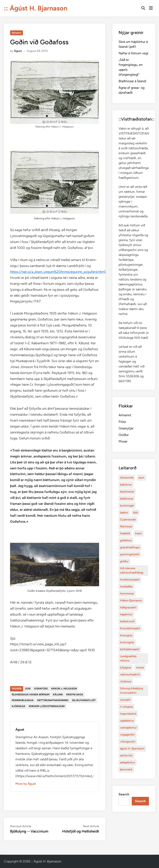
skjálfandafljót (84, 700)
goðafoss (41, 689)
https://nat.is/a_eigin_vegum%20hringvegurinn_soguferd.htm (57, 272)
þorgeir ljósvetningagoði (47, 706)
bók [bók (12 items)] (136, 513)
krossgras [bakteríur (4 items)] (126, 635)
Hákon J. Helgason (64, 689)
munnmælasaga (23, 700)
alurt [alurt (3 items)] (141, 478)
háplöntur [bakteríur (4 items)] (126, 614)
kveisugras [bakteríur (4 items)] (127, 642)
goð (28, 689)
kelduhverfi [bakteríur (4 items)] (127, 621)
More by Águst (26, 784)
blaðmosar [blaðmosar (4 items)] (127, 499)
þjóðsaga (18, 706)
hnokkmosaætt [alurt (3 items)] (130, 580)
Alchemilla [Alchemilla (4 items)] (127, 478)
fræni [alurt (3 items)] (138, 533)
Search (124, 794)
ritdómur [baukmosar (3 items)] (126, 682)
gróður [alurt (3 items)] (124, 561)
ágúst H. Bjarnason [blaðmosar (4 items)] (132, 749)
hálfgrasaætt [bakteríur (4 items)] (128, 607)
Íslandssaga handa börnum (31, 695)
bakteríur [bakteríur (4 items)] (126, 485)
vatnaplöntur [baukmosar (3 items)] (128, 728)
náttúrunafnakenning (53, 700)
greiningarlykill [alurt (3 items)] (130, 554)
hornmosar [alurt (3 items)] (127, 594)
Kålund (58, 695)
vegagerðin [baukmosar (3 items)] (127, 735)
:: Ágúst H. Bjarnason (36, 8)
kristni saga (75, 695)
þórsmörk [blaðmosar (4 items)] (126, 769)
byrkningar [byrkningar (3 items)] (127, 506)
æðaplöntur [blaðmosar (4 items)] (128, 762)
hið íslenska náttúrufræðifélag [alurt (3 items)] (132, 570)
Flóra (122, 422)
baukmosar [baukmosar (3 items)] (127, 492)
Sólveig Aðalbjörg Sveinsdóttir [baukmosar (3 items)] (132, 691)
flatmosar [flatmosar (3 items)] (126, 526)
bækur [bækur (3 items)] (124, 513)
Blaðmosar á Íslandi (132, 81)
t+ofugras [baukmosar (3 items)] (126, 707)
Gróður (124, 435)
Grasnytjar (126, 428)
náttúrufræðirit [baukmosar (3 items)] (130, 675)
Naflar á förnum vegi (133, 53)
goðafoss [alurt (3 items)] (126, 540)
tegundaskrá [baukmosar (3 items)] (128, 714)
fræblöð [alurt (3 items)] (125, 533)
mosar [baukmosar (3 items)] (140, 668)
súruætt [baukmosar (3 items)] (125, 700)
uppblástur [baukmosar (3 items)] (127, 721)
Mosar (123, 441)
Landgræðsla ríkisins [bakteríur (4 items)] (128, 658)
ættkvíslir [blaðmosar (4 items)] (126, 756)
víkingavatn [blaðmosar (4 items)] (128, 742)
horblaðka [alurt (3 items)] (126, 587)
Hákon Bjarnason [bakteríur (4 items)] (131, 601)
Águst (18, 51)
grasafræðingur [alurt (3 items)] (130, 547)
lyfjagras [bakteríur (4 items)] (126, 668)
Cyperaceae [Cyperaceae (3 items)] (128, 520)
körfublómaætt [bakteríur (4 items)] (130, 649)
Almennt (17, 33)
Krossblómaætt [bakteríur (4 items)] (130, 628)
